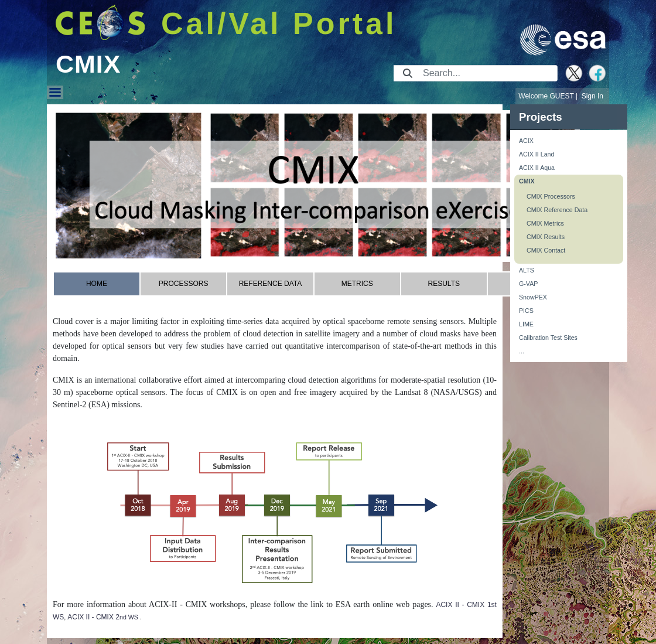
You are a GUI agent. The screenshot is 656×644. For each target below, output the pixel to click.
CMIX (527, 181)
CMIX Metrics (545, 223)
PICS (526, 311)
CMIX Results (546, 237)
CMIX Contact (546, 250)
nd (123, 617)
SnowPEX (533, 297)
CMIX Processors (551, 196)
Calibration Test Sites (548, 338)
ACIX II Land (537, 154)
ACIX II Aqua (537, 168)
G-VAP (528, 284)
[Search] (486, 73)
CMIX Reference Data (557, 210)
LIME (526, 324)
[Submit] (408, 73)
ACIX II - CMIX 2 (93, 617)
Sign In (592, 96)
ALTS (527, 270)
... (522, 351)
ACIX (526, 141)
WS (133, 617)
